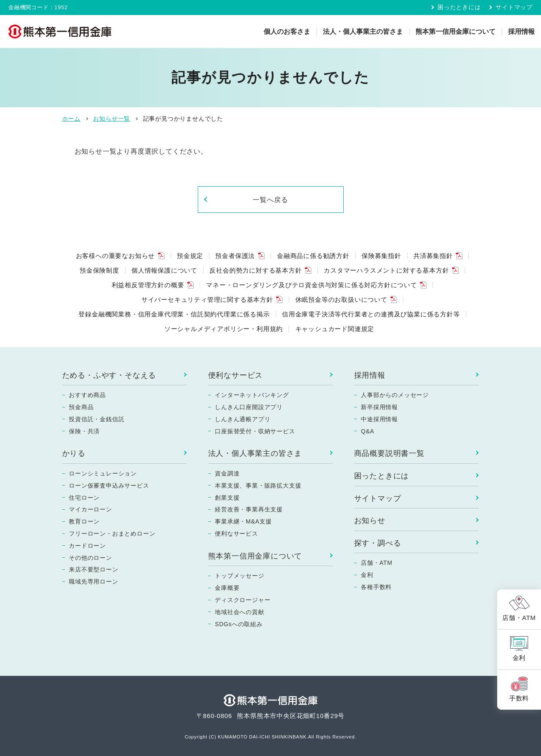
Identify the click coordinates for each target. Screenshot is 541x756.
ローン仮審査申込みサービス (109, 485)
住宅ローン (84, 498)
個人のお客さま (287, 32)
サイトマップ (514, 7)
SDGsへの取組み (239, 624)
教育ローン (84, 521)
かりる (74, 453)
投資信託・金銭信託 (97, 419)
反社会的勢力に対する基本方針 (255, 270)
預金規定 (190, 256)
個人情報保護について (164, 270)
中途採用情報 (379, 419)
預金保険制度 (99, 270)
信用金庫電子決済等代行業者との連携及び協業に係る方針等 (371, 314)
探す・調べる (378, 543)
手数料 (519, 698)
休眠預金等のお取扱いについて (341, 300)
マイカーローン (91, 509)
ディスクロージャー (243, 600)
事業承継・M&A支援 (243, 521)
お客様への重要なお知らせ (116, 256)
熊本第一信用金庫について (455, 32)
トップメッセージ (239, 576)
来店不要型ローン (93, 569)
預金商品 (81, 407)
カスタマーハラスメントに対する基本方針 (386, 270)
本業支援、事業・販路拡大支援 (258, 485)
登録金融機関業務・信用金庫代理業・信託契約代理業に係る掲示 (174, 314)
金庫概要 (227, 588)
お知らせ (370, 521)
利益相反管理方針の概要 (148, 285)
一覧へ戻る (270, 200)
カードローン (87, 546)
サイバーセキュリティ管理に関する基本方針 (207, 300)
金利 (367, 575)
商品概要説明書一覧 (389, 453)
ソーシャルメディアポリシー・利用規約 (224, 329)
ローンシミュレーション (103, 473)
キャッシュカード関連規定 (335, 329)
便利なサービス (236, 375)
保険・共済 (84, 431)
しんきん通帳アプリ (243, 419)
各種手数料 (376, 587)
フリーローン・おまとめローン (112, 533)
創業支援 (227, 498)
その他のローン (91, 558)
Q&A (367, 431)
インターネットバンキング (252, 395)
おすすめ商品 (87, 395)
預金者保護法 (235, 256)
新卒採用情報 (379, 407)
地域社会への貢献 (239, 612)
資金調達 (227, 473)
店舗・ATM (376, 563)
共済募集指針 (433, 256)
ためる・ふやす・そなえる (109, 375)
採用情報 (521, 32)
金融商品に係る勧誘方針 (313, 256)
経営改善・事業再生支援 (249, 509)
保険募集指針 (381, 256)
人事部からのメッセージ (395, 395)
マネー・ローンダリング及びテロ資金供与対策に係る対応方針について (312, 285)
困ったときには (459, 7)
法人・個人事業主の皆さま (363, 32)
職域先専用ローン (93, 582)
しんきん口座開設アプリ (249, 407)
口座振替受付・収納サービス (255, 431)
